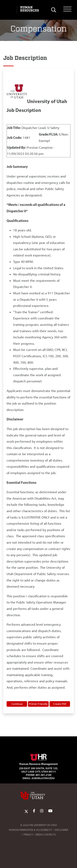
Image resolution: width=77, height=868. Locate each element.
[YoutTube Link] (50, 811)
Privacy (28, 835)
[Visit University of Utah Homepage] (10, 10)
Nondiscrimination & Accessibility (30, 830)
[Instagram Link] (42, 811)
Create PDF (60, 704)
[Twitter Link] (26, 811)
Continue (17, 704)
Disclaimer (61, 830)
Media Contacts (46, 835)
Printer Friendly (38, 704)
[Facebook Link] (34, 811)
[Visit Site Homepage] (39, 757)
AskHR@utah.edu (43, 778)
